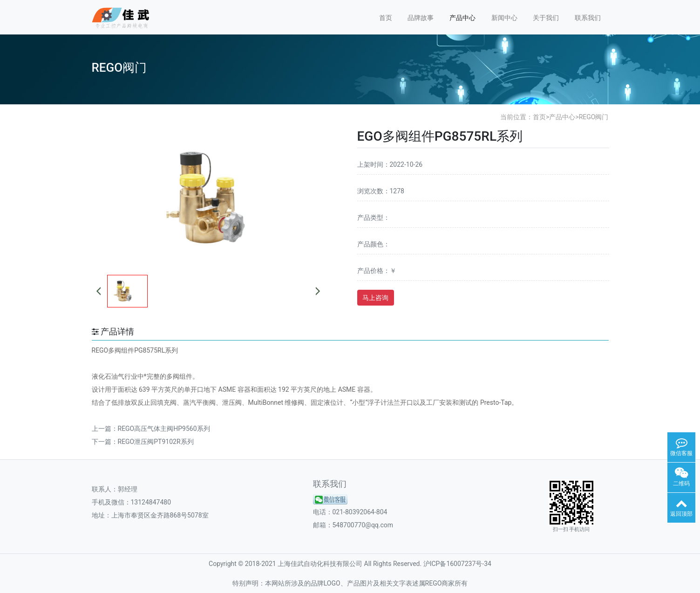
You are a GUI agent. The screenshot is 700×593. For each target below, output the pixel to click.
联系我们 (588, 18)
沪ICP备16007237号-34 (457, 564)
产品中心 (462, 18)
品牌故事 (421, 18)
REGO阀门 (594, 117)
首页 (386, 18)
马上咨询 (375, 298)
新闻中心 (504, 18)
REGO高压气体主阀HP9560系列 (164, 429)
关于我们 (546, 18)
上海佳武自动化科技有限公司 (320, 564)
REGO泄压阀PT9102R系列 (156, 442)
